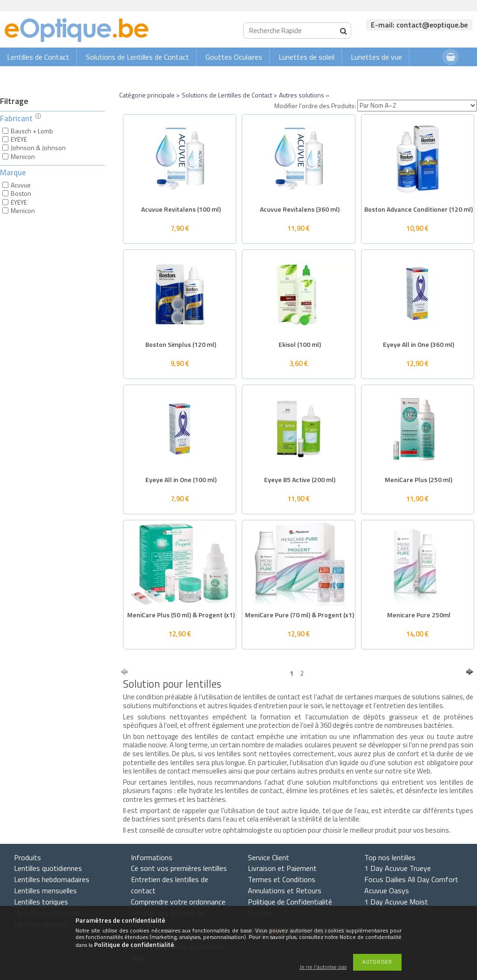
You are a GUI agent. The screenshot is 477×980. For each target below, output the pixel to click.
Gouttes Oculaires (234, 57)
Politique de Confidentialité (290, 902)
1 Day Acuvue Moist (396, 902)
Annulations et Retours (285, 890)
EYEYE (19, 139)
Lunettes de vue (376, 57)
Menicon (23, 156)
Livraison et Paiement (282, 868)
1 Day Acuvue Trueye (398, 868)
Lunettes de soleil (307, 57)
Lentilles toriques (41, 902)
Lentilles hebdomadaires (52, 879)
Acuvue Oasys (387, 890)
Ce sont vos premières (179, 868)
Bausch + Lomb (32, 131)
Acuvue (21, 185)
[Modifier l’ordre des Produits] (417, 106)
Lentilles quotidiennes (48, 868)
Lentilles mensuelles (45, 890)
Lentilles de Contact (38, 57)
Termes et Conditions (282, 879)
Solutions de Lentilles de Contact (137, 57)
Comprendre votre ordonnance (178, 902)
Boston (21, 193)
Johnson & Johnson (38, 148)
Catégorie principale (147, 95)
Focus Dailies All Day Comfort (411, 879)
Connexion (416, 75)
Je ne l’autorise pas (323, 967)
